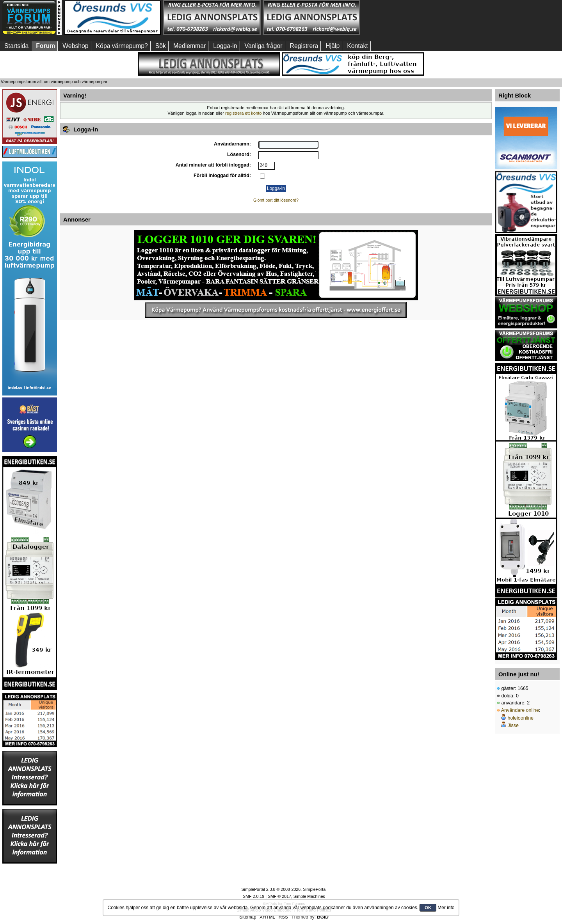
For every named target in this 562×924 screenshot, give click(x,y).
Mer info (446, 908)
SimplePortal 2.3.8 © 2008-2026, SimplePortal (284, 889)
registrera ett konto (244, 113)
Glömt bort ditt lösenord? (276, 200)
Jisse (513, 725)
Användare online (520, 710)
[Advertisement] (411, 18)
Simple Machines (309, 896)
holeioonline (520, 718)
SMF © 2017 (279, 896)
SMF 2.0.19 (253, 896)
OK (428, 908)
